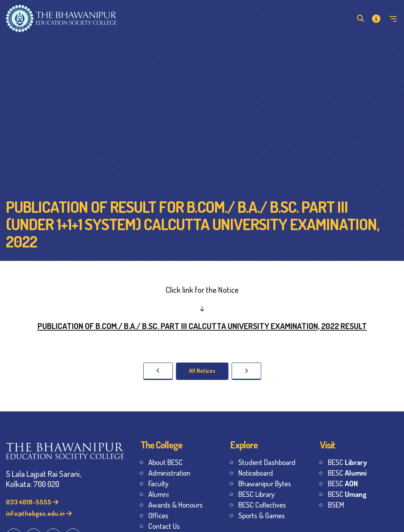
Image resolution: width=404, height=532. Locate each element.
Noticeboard (256, 473)
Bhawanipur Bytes (265, 483)
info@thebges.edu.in (39, 513)
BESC (347, 462)
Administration (169, 473)
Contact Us (164, 526)
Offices (158, 515)
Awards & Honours (176, 505)
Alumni (158, 494)
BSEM (336, 505)
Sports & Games (262, 515)
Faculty (158, 483)
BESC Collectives (262, 505)
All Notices (202, 371)
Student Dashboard (267, 462)
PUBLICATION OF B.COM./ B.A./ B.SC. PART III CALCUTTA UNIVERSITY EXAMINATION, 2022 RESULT (202, 326)
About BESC (166, 462)
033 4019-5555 (32, 502)
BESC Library (256, 494)
